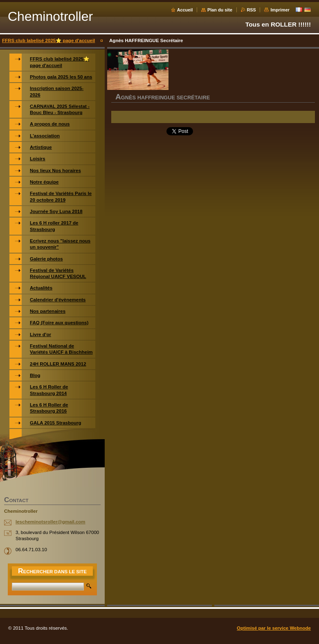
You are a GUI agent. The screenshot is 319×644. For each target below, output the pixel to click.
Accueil (185, 10)
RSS (252, 10)
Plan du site (220, 10)
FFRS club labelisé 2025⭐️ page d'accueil (48, 40)
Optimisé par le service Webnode (274, 628)
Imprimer (280, 10)
